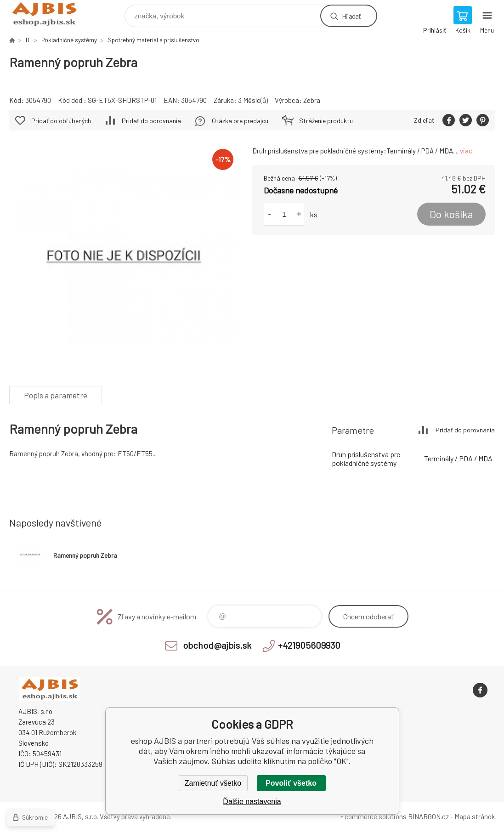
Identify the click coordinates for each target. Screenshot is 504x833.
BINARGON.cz (428, 816)
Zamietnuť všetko (213, 783)
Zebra (312, 100)
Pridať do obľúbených (61, 121)
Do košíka (451, 214)
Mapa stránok (475, 816)
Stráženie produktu (326, 121)
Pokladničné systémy (69, 40)
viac (466, 151)
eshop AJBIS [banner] (50, 14)
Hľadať (351, 16)
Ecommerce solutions (373, 816)
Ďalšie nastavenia (252, 802)
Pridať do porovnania (151, 121)
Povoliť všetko (291, 783)
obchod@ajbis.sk (217, 645)
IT (28, 40)
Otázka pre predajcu (240, 121)
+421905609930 (309, 645)
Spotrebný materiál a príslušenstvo (154, 40)
